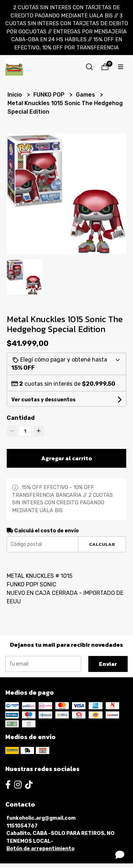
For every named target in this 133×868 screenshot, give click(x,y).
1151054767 (22, 826)
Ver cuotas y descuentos (43, 400)
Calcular (102, 544)
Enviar (108, 664)
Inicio (15, 95)
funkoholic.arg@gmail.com (41, 818)
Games (86, 95)
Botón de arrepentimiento (40, 849)
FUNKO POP (50, 95)
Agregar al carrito (67, 458)
